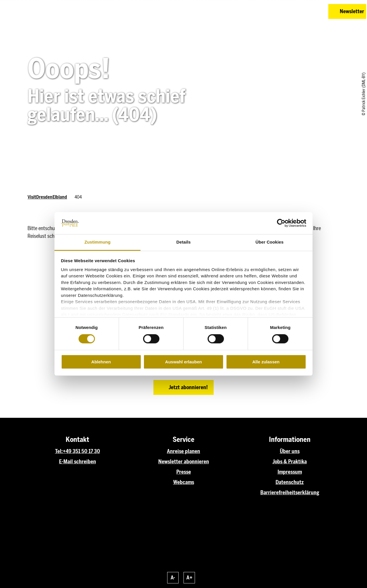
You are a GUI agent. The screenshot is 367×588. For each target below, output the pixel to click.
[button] (283, 11)
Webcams (184, 482)
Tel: (59, 451)
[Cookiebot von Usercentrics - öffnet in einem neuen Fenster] (281, 223)
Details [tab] (183, 242)
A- (173, 578)
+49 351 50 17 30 (81, 451)
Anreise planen (183, 451)
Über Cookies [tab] (270, 242)
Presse (184, 472)
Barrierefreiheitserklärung (290, 493)
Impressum (290, 472)
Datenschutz (290, 482)
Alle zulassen (266, 362)
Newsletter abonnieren (184, 462)
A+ (189, 578)
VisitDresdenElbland (47, 197)
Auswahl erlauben (183, 362)
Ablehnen (101, 362)
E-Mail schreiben (78, 462)
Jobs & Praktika (290, 462)
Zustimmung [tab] (98, 242)
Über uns (290, 451)
